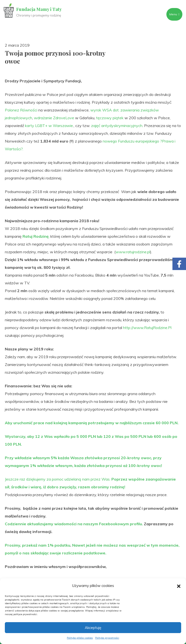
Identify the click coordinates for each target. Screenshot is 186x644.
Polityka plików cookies (80, 638)
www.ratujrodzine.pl (133, 252)
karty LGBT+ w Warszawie (49, 126)
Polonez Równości (21, 110)
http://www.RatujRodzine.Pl (147, 328)
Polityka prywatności (107, 638)
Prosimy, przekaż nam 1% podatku (38, 545)
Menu (174, 14)
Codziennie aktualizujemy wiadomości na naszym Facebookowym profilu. (74, 524)
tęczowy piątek (110, 118)
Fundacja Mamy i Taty (39, 9)
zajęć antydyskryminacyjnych (117, 126)
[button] (179, 586)
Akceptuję (93, 628)
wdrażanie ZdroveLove (54, 118)
